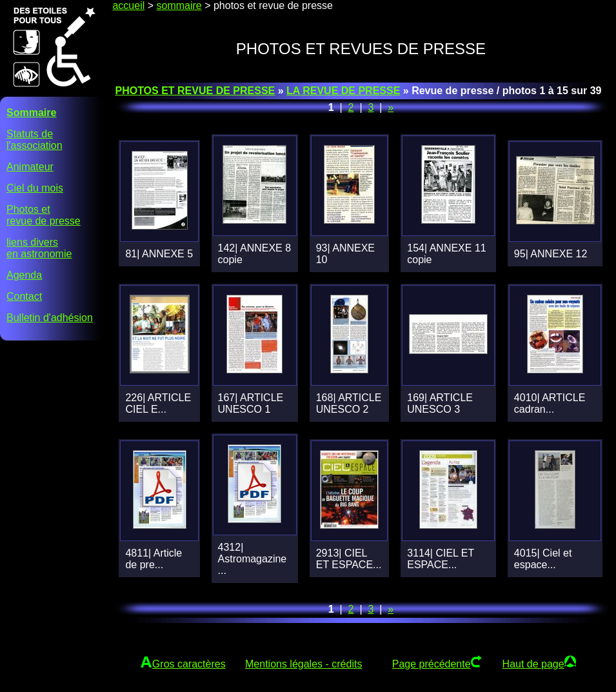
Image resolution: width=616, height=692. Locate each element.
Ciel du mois (35, 188)
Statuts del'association (35, 140)
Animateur (30, 167)
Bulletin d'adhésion (50, 318)
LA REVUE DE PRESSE (343, 91)
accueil (128, 5)
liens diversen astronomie (39, 248)
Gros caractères (189, 664)
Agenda (24, 275)
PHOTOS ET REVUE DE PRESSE (195, 91)
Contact (24, 296)
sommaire (179, 5)
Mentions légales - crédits (303, 664)
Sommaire (31, 113)
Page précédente (432, 664)
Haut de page (533, 664)
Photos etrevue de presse (44, 215)
